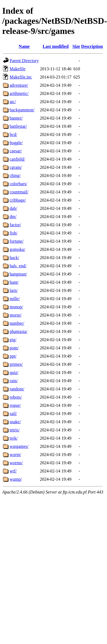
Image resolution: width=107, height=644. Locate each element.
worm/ (15, 455)
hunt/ (14, 282)
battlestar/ (18, 126)
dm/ (13, 217)
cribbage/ (18, 200)
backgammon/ (22, 110)
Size (76, 46)
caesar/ (16, 151)
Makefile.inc (21, 77)
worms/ (16, 463)
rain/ (14, 381)
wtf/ (13, 471)
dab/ (13, 208)
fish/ (13, 233)
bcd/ (13, 134)
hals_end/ (18, 266)
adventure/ (19, 85)
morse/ (16, 315)
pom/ (14, 348)
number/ (17, 323)
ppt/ (13, 356)
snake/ (15, 422)
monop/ (16, 307)
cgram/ (16, 167)
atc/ (13, 102)
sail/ (13, 414)
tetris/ (15, 430)
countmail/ (19, 192)
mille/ (15, 299)
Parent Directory (24, 61)
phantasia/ (19, 331)
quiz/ (14, 372)
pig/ (13, 340)
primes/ (16, 364)
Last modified (56, 46)
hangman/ (18, 274)
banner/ (16, 118)
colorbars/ (18, 184)
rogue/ (15, 405)
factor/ (15, 225)
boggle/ (16, 143)
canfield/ (17, 159)
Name (24, 46)
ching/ (15, 175)
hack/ (14, 258)
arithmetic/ (19, 93)
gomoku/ (17, 249)
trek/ (14, 438)
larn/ (14, 290)
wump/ (16, 479)
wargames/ (19, 446)
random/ (17, 389)
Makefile (18, 69)
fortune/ (17, 241)
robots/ (16, 397)
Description (92, 46)
